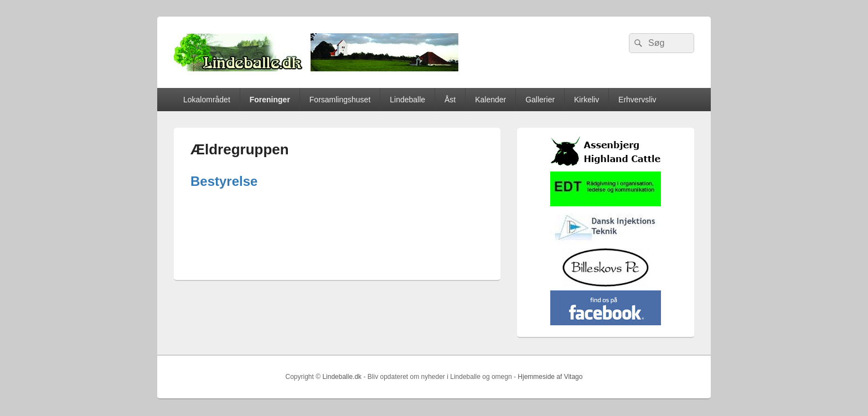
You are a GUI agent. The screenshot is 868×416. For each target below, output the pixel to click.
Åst (450, 100)
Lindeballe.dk (342, 377)
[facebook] (606, 323)
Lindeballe (407, 100)
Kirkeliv (587, 100)
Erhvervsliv (637, 100)
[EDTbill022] (606, 204)
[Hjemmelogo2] (606, 242)
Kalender (490, 100)
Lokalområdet (207, 100)
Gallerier (540, 100)
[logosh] (606, 166)
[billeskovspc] (606, 285)
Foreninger (270, 100)
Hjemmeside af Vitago (550, 377)
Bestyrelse (224, 181)
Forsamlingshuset (340, 100)
